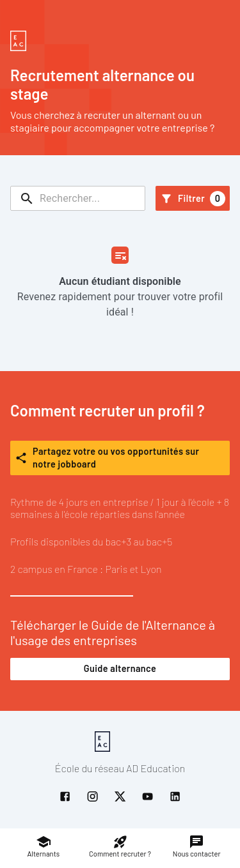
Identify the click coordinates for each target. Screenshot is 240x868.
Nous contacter (197, 846)
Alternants (44, 846)
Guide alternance (120, 669)
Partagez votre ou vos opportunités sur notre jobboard (120, 458)
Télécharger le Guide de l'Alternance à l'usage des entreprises (120, 648)
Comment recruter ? (120, 846)
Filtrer (193, 198)
